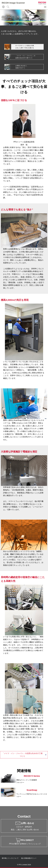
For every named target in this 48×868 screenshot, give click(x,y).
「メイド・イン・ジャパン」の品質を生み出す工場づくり (22, 755)
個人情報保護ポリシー (29, 858)
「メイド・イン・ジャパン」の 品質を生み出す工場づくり (25, 57)
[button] (45, 7)
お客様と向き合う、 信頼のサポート (22, 67)
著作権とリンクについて (10, 858)
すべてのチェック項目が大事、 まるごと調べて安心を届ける (25, 47)
